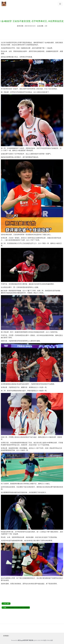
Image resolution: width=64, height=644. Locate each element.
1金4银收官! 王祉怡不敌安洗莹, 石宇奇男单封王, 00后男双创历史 (32, 21)
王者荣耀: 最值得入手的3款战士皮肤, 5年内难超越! (18, 608)
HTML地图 (50, 640)
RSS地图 (44, 640)
